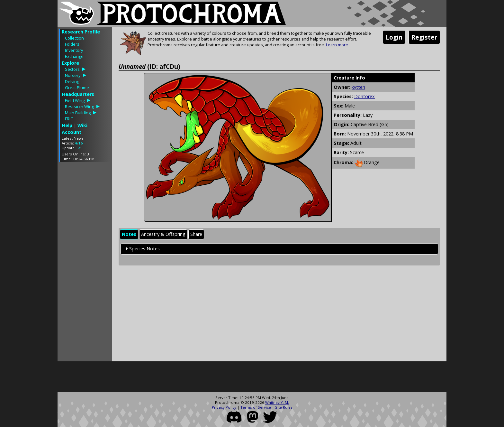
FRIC (69, 119)
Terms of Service (256, 407)
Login (394, 37)
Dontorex (364, 96)
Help (67, 125)
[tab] (129, 234)
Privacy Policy (224, 407)
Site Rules (284, 407)
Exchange (74, 56)
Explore (70, 63)
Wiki (82, 125)
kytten (358, 87)
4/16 (79, 143)
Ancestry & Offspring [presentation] (163, 234)
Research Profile (81, 32)
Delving (72, 81)
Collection (74, 38)
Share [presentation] (196, 234)
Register (424, 37)
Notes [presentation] (129, 234)
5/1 (79, 148)
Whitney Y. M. (277, 402)
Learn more (337, 45)
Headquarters (78, 94)
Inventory (74, 50)
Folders (72, 44)
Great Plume (77, 88)
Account (72, 132)
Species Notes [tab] (142, 249)
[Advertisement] (85, 263)
